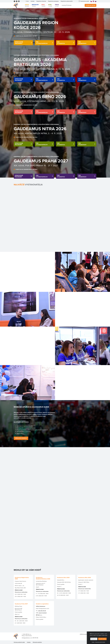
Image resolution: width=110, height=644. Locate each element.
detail (23, 43)
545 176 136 (35, 638)
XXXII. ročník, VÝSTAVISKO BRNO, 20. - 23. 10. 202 (38, 101)
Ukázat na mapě (19, 590)
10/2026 (35, 5)
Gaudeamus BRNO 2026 (40, 96)
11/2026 (50, 5)
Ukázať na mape (40, 589)
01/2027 (57, 5)
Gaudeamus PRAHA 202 (40, 161)
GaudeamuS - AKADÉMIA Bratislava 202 (40, 62)
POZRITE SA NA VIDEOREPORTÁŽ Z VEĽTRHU (26, 36)
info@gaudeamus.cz (26, 638)
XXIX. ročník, (20, 69)
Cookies (93, 642)
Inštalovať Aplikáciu (21, 438)
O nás (27, 1)
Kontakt (33, 1)
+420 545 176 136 (42, 611)
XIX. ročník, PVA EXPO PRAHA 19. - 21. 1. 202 (35, 165)
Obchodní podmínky (37, 642)
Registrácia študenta (41, 1)
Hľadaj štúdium (67, 5)
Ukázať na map (18, 616)
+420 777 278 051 (43, 613)
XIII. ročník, (19, 133)
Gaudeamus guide (84, 1)
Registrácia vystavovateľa (67, 1)
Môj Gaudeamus (84, 634)
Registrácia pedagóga (53, 1)
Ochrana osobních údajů (19, 642)
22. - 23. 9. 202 (61, 32)
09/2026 (27, 5)
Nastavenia (94, 639)
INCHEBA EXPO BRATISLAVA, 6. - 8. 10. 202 (48, 69)
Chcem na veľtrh (90, 5)
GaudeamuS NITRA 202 (39, 129)
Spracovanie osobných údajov (100, 642)
